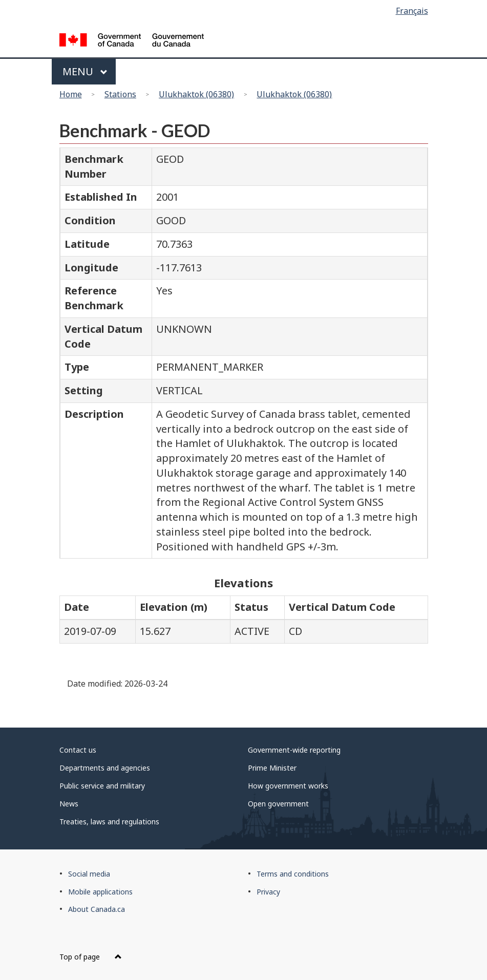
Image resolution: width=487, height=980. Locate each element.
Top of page (91, 957)
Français (412, 11)
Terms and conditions (293, 874)
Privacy (268, 892)
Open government (278, 804)
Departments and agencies (105, 768)
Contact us (78, 750)
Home (71, 94)
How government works (288, 786)
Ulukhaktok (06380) (196, 94)
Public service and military (102, 786)
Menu (85, 71)
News (69, 804)
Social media (89, 874)
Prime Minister (272, 768)
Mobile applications (100, 892)
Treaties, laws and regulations (109, 822)
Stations (120, 94)
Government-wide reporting (294, 750)
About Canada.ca (97, 909)
